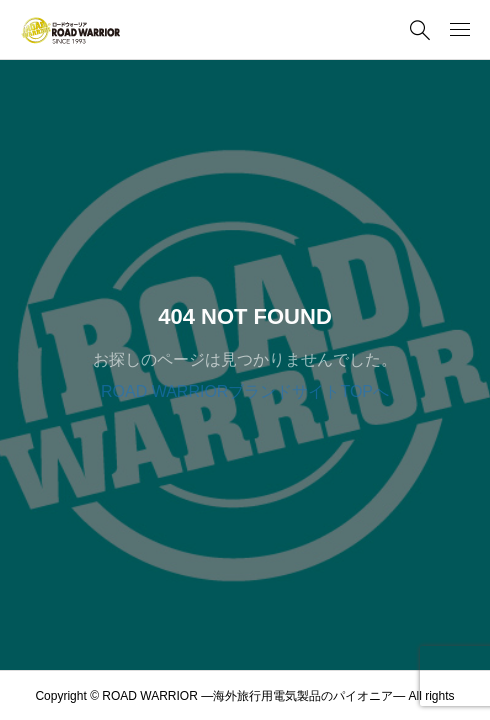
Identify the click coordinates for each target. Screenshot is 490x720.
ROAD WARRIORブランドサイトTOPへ (245, 391)
